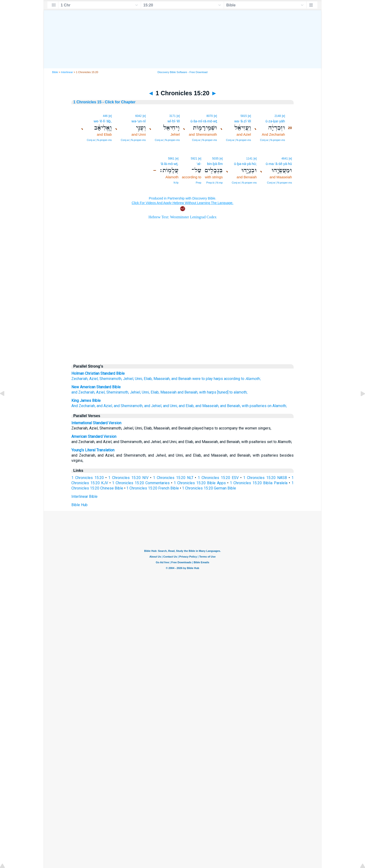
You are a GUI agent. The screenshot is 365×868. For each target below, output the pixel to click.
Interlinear (67, 72)
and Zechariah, (83, 392)
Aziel (94, 379)
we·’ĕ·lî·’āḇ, (103, 121)
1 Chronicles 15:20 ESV (218, 478)
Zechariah (79, 379)
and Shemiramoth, (128, 406)
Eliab (148, 379)
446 (105, 116)
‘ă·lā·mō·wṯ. (169, 164)
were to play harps (208, 379)
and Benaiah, (188, 392)
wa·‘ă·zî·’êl (243, 121)
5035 (215, 159)
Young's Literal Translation (93, 450)
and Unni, (170, 406)
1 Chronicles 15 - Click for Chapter (104, 102)
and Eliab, (187, 406)
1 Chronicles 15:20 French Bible (153, 488)
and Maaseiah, (207, 406)
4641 (285, 159)
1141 (249, 159)
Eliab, (155, 392)
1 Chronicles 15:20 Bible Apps (200, 483)
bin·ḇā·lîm (215, 164)
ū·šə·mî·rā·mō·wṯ (204, 121)
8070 (210, 116)
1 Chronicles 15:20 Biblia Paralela (259, 483)
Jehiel (128, 379)
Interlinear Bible (84, 496)
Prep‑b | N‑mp (215, 183)
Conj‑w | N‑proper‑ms (273, 140)
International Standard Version (96, 423)
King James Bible (86, 401)
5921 (194, 159)
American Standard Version (94, 436)
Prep (199, 183)
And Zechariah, (84, 406)
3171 (172, 116)
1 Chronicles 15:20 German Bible (209, 488)
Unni (138, 379)
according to (234, 379)
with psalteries (254, 406)
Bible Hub (79, 505)
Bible (55, 72)
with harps (208, 392)
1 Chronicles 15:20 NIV (128, 478)
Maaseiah (162, 379)
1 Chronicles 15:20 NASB (265, 478)
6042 (138, 116)
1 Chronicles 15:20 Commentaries (141, 483)
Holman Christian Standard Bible (98, 373)
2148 (278, 116)
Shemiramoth (110, 379)
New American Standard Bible (96, 387)
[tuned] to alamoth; (232, 392)
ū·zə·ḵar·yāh (275, 121)
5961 (171, 159)
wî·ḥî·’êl (174, 121)
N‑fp (176, 183)
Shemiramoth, (118, 392)
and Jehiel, (153, 406)
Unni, (146, 392)
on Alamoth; (277, 406)
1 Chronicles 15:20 (88, 478)
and (174, 379)
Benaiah (185, 379)
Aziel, (101, 392)
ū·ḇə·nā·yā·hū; (245, 164)
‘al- (199, 164)
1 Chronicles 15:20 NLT (173, 478)
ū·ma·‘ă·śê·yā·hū (279, 164)
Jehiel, (135, 392)
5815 (244, 116)
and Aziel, (105, 406)
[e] (283, 116)
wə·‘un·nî (139, 121)
